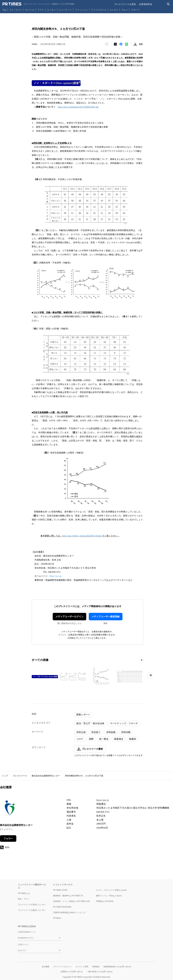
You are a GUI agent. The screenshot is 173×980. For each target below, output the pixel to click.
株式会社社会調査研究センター (46, 776)
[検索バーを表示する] (168, 4)
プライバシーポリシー (62, 967)
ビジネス (114, 10)
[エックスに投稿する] (115, 44)
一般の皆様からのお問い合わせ (100, 972)
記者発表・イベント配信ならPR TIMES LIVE (72, 901)
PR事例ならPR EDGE (105, 901)
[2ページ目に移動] (143, 660)
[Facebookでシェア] (121, 44)
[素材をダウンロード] (135, 44)
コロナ (80, 739)
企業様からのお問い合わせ (72, 972)
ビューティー (65, 10)
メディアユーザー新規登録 (106, 617)
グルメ (125, 10)
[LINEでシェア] (127, 44)
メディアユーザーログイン (69, 617)
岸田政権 (111, 732)
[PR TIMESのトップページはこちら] (38, 4)
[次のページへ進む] (150, 675)
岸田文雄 (81, 732)
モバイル (30, 10)
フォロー (8, 838)
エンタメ (51, 10)
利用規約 (96, 967)
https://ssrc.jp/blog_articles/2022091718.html (82, 536)
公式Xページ (23, 944)
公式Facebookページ (27, 932)
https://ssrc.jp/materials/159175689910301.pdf (78, 107)
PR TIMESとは (24, 893)
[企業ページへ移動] (10, 809)
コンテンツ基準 (82, 967)
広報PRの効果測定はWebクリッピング (69, 912)
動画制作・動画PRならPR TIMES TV (68, 896)
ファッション (81, 10)
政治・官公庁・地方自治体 (90, 723)
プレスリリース (20, 776)
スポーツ (135, 10)
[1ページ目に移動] (141, 660)
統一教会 (104, 739)
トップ (5, 776)
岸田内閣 (126, 732)
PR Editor (57, 918)
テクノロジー (16, 10)
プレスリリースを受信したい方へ (32, 905)
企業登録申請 (145, 4)
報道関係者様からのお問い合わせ (117, 967)
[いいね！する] (107, 44)
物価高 (133, 739)
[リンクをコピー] (141, 44)
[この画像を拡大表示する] (45, 677)
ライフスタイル (99, 10)
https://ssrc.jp (56, 576)
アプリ (41, 10)
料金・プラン (23, 899)
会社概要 (46, 967)
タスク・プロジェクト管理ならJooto (111, 890)
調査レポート (83, 715)
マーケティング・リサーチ (124, 723)
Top (4, 10)
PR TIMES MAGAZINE (62, 907)
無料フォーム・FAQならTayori (109, 896)
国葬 (91, 739)
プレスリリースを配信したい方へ (32, 910)
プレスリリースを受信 (125, 4)
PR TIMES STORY (60, 890)
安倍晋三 (96, 732)
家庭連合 (119, 739)
